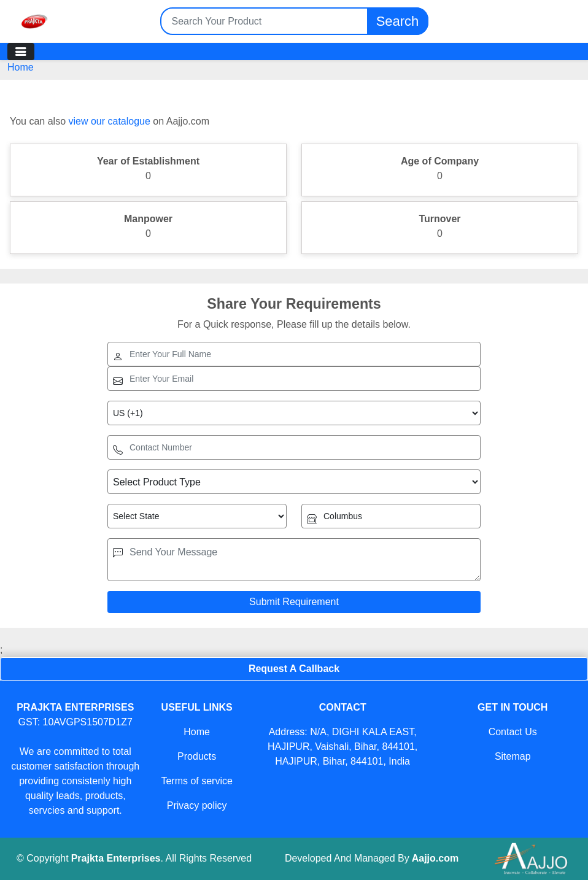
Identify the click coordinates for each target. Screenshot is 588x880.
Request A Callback (294, 669)
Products (197, 756)
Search (398, 21)
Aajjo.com (435, 858)
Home (21, 67)
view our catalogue (109, 121)
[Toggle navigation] (21, 52)
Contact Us (513, 732)
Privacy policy (197, 805)
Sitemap (513, 756)
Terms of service (196, 781)
